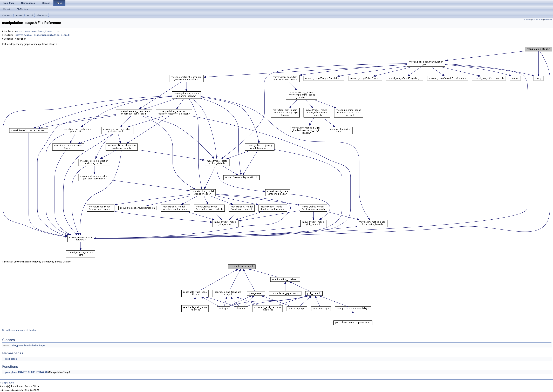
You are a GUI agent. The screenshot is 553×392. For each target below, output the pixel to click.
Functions (548, 20)
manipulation (7, 383)
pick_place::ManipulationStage (28, 346)
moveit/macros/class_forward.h (37, 31)
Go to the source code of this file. (20, 330)
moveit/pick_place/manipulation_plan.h (43, 35)
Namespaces (537, 20)
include (19, 15)
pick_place (7, 15)
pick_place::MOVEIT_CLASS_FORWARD (26, 372)
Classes (528, 20)
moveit (30, 15)
